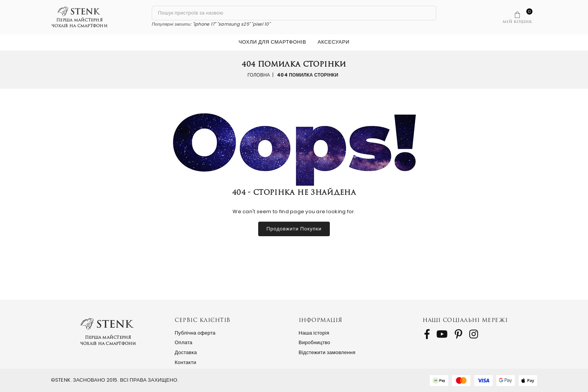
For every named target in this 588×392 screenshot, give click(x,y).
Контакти (185, 362)
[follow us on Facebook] (427, 334)
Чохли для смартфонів (272, 42)
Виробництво (315, 342)
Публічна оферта (195, 333)
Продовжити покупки (294, 229)
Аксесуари (333, 42)
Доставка (186, 352)
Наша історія (314, 333)
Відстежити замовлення (327, 352)
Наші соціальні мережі (465, 320)
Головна (259, 75)
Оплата (183, 342)
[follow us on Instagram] (474, 334)
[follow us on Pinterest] (459, 334)
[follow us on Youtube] (442, 334)
